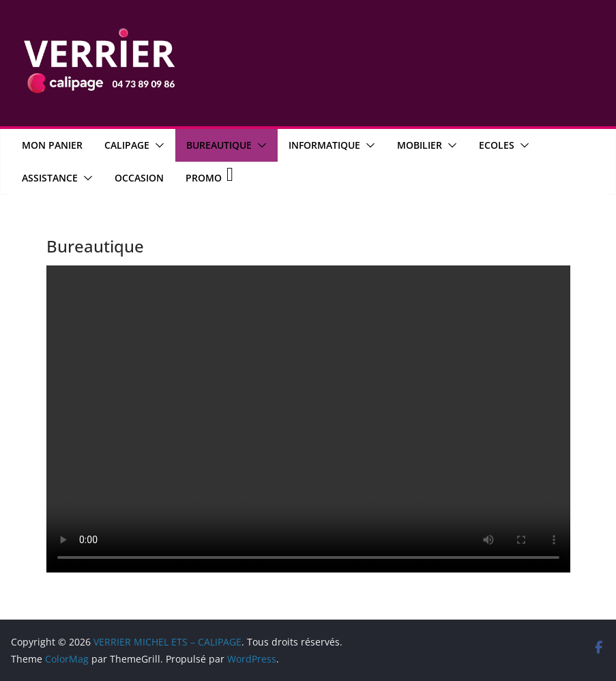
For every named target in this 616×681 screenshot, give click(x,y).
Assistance (50, 178)
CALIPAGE (127, 145)
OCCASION (139, 178)
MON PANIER (52, 145)
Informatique (324, 145)
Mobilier (420, 145)
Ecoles (497, 145)
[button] (157, 145)
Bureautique (219, 145)
